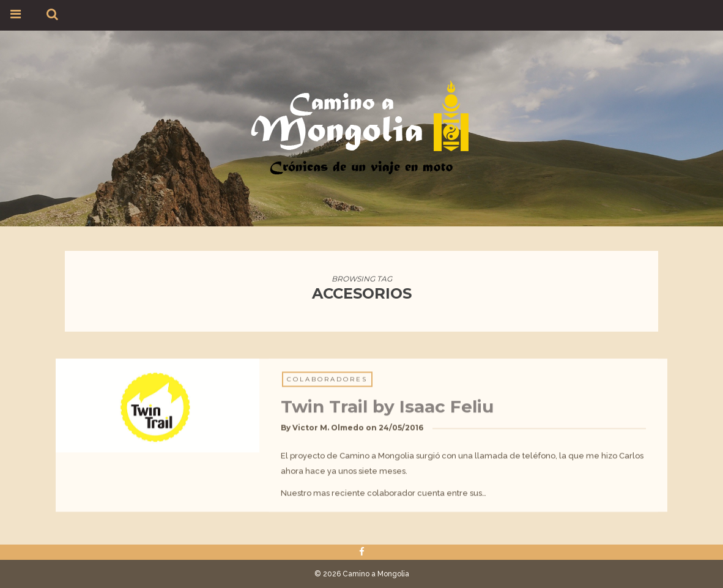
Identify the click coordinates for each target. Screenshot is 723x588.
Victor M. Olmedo (328, 432)
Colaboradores (327, 383)
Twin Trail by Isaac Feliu (387, 411)
